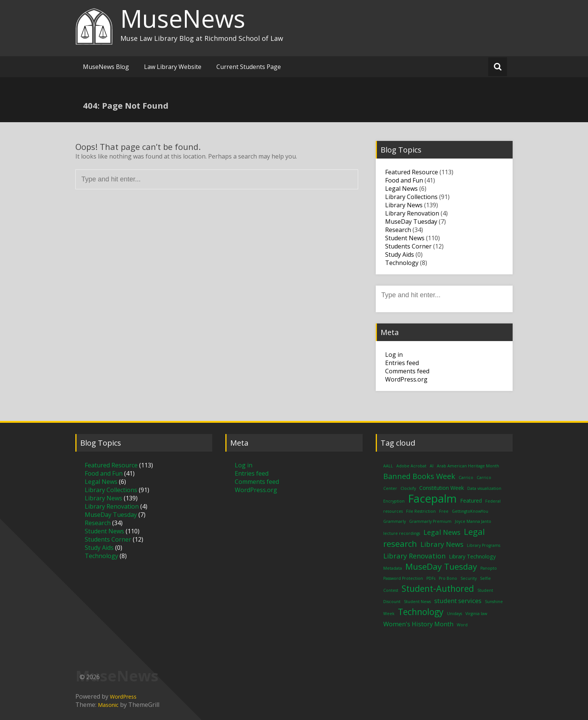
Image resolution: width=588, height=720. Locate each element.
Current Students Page (249, 67)
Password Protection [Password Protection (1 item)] (403, 578)
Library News (404, 205)
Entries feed (402, 363)
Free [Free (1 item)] (444, 511)
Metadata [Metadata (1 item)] (393, 568)
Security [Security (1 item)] (469, 578)
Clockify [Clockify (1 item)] (408, 488)
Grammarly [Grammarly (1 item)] (394, 521)
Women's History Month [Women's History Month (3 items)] (418, 624)
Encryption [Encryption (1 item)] (394, 501)
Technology (402, 263)
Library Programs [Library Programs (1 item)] (484, 545)
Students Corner (408, 246)
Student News (405, 238)
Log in (394, 355)
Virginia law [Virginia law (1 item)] (476, 614)
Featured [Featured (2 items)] (471, 501)
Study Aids (400, 254)
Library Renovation (412, 213)
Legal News (401, 189)
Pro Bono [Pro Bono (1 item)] (448, 578)
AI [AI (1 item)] (432, 466)
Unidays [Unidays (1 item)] (454, 614)
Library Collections (411, 197)
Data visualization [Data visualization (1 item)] (484, 488)
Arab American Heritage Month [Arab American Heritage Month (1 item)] (468, 466)
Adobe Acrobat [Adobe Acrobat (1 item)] (411, 466)
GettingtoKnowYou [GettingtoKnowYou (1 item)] (470, 511)
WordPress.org (406, 379)
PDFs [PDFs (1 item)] (431, 578)
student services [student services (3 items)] (458, 601)
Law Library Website (173, 67)
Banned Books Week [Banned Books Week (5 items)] (419, 476)
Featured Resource (412, 172)
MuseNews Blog (106, 67)
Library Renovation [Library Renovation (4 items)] (414, 556)
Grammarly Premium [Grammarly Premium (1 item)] (430, 521)
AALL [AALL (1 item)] (388, 466)
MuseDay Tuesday (411, 222)
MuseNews (183, 18)
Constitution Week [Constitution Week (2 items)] (442, 488)
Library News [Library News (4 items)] (442, 544)
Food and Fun (404, 180)
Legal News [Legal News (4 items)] (442, 532)
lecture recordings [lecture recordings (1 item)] (402, 533)
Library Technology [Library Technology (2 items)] (472, 556)
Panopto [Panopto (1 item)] (489, 568)
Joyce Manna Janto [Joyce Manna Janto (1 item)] (473, 521)
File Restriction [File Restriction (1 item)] (421, 511)
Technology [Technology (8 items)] (421, 612)
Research (398, 230)
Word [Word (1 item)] (462, 625)
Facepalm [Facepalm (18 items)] (432, 498)
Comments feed (407, 371)
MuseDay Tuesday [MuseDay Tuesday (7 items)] (441, 566)
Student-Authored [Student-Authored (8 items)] (438, 588)
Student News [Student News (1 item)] (417, 602)
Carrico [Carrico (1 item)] (466, 478)
